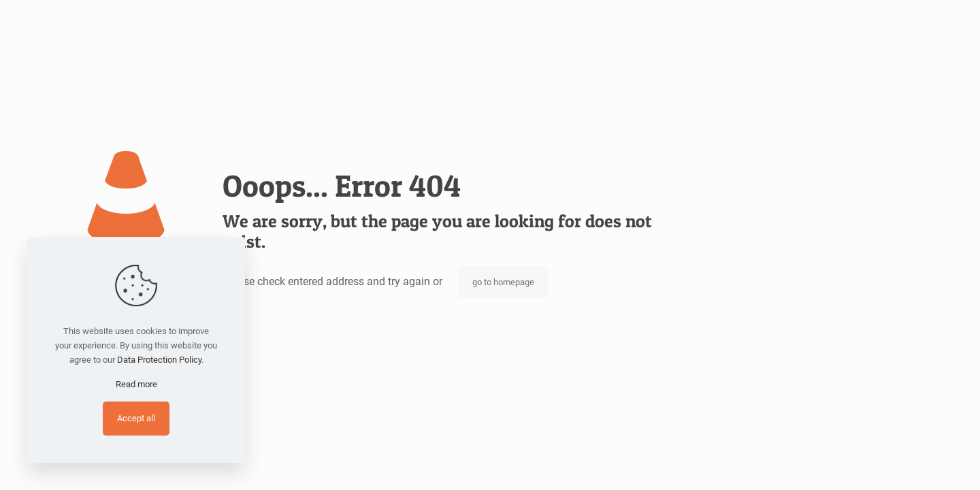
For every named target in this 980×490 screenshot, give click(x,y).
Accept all (136, 418)
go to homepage (503, 282)
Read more (136, 384)
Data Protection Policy (159, 360)
